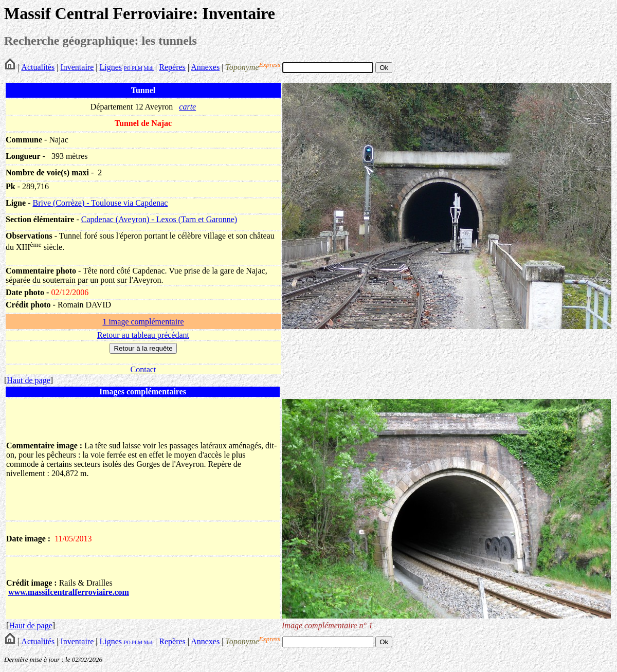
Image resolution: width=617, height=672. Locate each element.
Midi (148, 68)
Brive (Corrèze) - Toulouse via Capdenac (100, 203)
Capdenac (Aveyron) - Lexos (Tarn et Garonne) (159, 219)
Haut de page (28, 380)
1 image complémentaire (143, 322)
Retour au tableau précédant (143, 335)
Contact (143, 369)
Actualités (38, 67)
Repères (172, 67)
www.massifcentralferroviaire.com (69, 592)
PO (127, 68)
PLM (137, 68)
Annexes (205, 67)
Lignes (111, 67)
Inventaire (77, 67)
